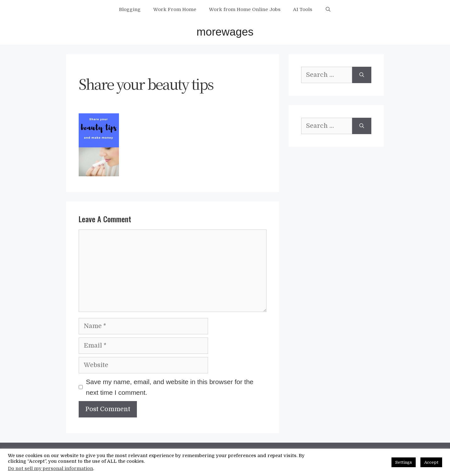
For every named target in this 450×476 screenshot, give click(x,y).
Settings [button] (404, 462)
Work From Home (175, 9)
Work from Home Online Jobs (245, 9)
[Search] (362, 75)
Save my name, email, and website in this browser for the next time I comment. (170, 387)
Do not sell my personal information (51, 469)
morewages (225, 32)
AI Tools (303, 9)
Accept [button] (431, 462)
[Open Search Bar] (328, 9)
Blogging (130, 9)
